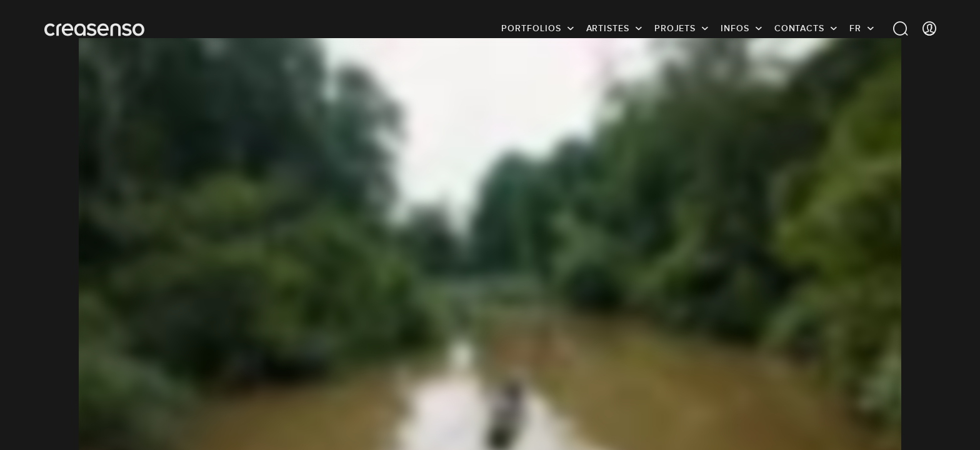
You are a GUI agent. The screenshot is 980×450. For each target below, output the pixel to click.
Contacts (799, 28)
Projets (675, 28)
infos (735, 28)
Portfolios (531, 28)
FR (855, 28)
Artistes (608, 28)
